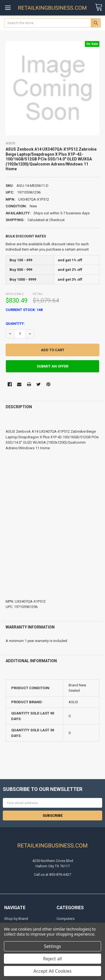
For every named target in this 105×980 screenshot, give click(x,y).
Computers (66, 919)
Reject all (53, 959)
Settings (53, 946)
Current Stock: (24, 310)
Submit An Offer (53, 366)
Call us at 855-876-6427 (53, 874)
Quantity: (15, 324)
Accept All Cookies (53, 971)
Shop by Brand (16, 919)
